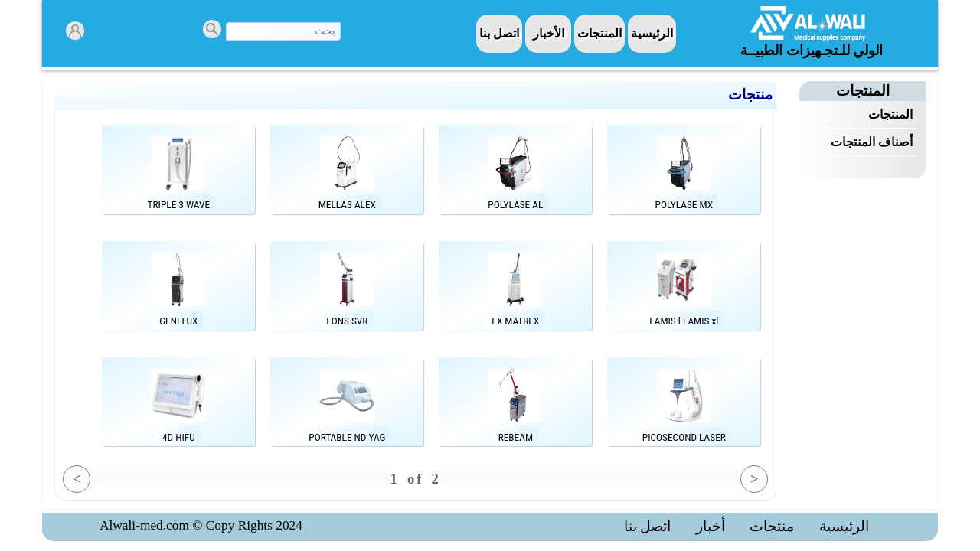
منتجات (772, 527)
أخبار (710, 527)
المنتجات (599, 33)
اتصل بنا (499, 33)
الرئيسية (652, 33)
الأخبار (549, 33)
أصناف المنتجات (872, 142)
